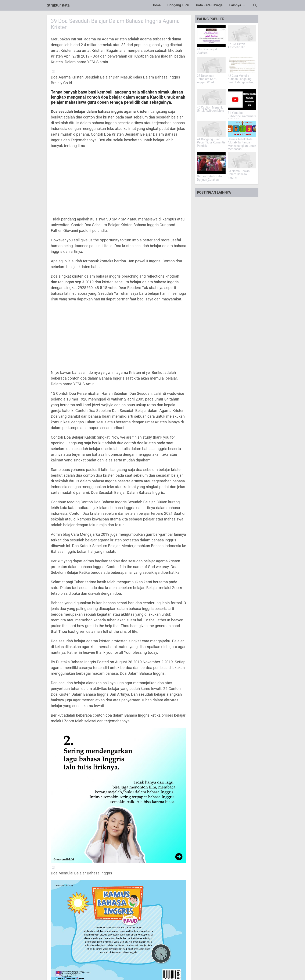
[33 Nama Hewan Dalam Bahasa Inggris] (242, 160)
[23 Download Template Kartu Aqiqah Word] (211, 65)
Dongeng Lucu (178, 5)
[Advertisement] (119, 182)
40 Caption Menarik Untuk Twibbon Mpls (210, 109)
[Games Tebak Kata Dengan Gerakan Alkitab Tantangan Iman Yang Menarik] (211, 163)
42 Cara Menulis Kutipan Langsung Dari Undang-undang (241, 79)
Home (156, 5)
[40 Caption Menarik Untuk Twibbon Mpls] (211, 97)
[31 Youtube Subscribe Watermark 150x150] (242, 100)
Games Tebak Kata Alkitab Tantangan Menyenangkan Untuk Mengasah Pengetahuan (242, 146)
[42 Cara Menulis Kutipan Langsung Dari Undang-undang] (242, 65)
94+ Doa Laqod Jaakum (207, 51)
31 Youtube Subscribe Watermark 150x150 (242, 116)
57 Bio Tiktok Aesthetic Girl (236, 46)
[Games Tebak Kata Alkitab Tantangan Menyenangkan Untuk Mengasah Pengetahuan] (242, 129)
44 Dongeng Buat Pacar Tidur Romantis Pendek (211, 143)
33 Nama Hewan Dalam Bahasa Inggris (239, 174)
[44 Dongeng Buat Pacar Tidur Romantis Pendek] (211, 129)
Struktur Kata (58, 5)
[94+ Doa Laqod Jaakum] (211, 36)
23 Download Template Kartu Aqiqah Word (207, 79)
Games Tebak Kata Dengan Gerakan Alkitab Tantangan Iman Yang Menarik (210, 181)
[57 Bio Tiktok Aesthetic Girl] (242, 33)
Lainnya (238, 5)
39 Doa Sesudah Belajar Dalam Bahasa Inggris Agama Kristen (117, 24)
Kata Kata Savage (209, 5)
